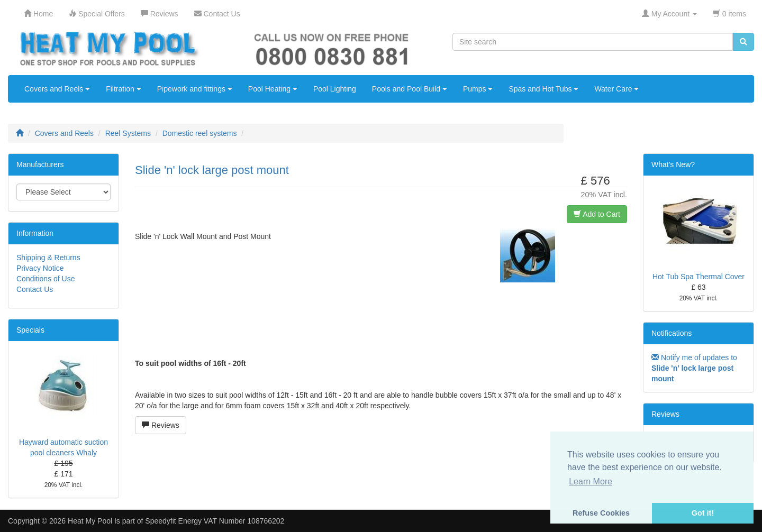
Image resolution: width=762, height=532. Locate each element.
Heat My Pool (90, 521)
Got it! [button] (703, 513)
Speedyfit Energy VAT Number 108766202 (215, 521)
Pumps (478, 89)
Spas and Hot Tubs (543, 89)
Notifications (672, 333)
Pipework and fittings (195, 89)
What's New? (673, 164)
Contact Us (35, 289)
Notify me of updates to (694, 368)
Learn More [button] (591, 481)
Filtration (124, 89)
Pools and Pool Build (410, 89)
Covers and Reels (57, 89)
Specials (30, 330)
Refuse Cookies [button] (601, 513)
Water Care (616, 89)
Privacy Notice (40, 268)
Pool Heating (273, 89)
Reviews (161, 425)
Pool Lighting (335, 89)
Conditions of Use (46, 279)
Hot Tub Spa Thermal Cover (698, 277)
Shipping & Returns (48, 258)
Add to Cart (597, 214)
